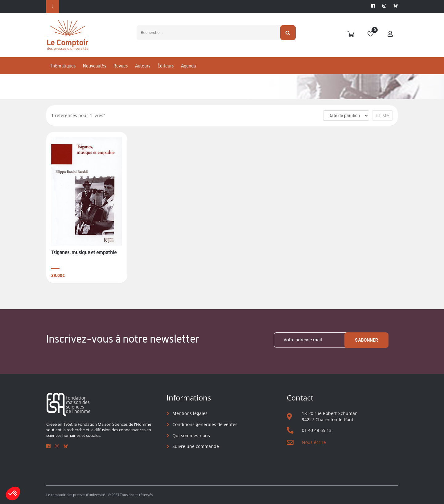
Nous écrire (314, 442)
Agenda (188, 66)
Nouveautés (95, 66)
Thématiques (63, 66)
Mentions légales (190, 413)
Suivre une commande (196, 446)
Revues (121, 66)
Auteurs (143, 66)
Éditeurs (166, 66)
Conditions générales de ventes (205, 424)
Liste (382, 115)
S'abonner (366, 340)
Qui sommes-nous (191, 435)
